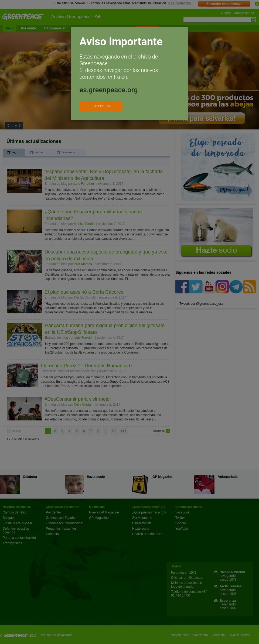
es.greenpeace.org (108, 90)
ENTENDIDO (101, 106)
